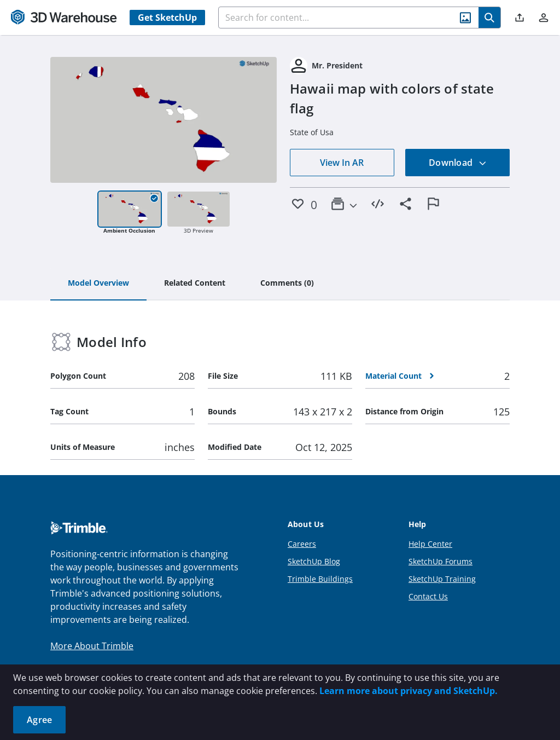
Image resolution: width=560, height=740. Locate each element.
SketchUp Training (442, 579)
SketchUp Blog (314, 561)
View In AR (342, 163)
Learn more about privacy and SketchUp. (409, 691)
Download (458, 163)
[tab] (98, 284)
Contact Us (428, 596)
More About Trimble (92, 646)
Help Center (430, 544)
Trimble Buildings (320, 579)
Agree (39, 720)
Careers (302, 544)
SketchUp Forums (441, 561)
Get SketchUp (167, 18)
